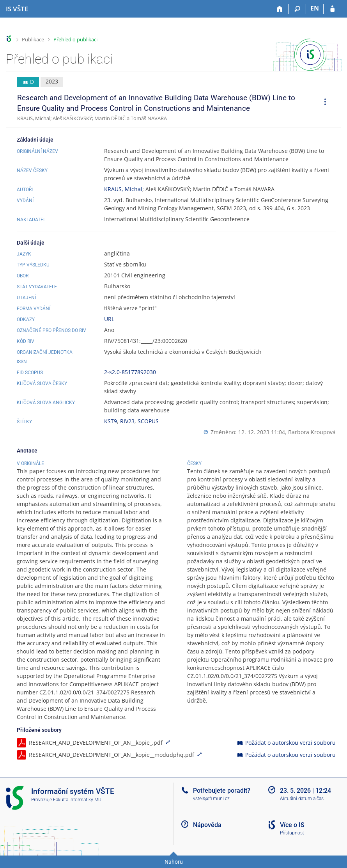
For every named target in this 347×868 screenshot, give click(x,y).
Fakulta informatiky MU (77, 800)
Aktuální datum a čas (302, 799)
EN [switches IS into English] (315, 8)
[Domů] (280, 9)
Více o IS (292, 825)
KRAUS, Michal (123, 189)
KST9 (111, 421)
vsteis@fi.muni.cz (211, 799)
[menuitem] (322, 103)
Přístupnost (292, 833)
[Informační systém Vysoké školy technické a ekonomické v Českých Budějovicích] (17, 9)
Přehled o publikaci (75, 39)
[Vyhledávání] (297, 9)
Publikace (33, 39)
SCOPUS (148, 421)
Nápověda (207, 825)
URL (109, 319)
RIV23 (127, 421)
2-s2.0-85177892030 (130, 372)
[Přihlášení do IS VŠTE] (332, 9)
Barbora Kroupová (312, 432)
